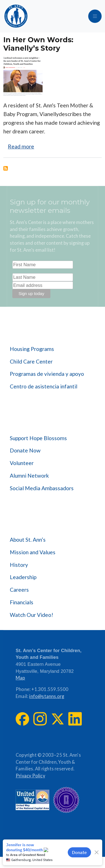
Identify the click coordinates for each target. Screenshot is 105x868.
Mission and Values (33, 552)
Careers (19, 590)
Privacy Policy (30, 776)
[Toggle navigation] (95, 16)
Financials (22, 602)
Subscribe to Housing (6, 168)
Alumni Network (29, 476)
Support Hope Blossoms (38, 438)
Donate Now (25, 450)
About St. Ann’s (28, 540)
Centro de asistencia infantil (44, 386)
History (19, 565)
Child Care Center (31, 361)
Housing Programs (32, 349)
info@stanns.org (47, 696)
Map (20, 678)
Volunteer (22, 463)
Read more (21, 146)
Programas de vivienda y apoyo (47, 374)
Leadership (23, 577)
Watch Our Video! (32, 615)
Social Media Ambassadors (42, 488)
